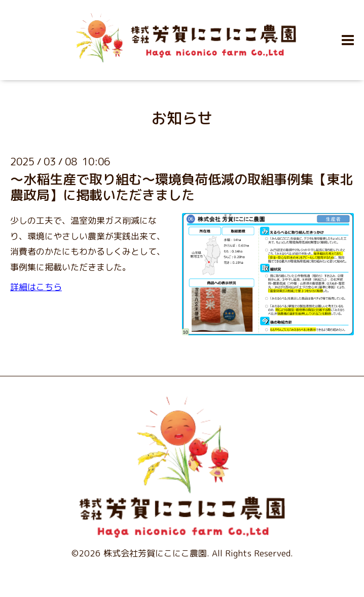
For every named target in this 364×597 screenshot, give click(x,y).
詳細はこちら (36, 287)
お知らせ (182, 118)
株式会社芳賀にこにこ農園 (155, 553)
